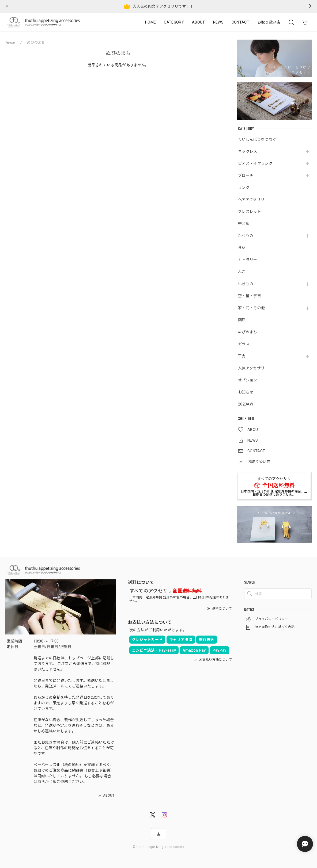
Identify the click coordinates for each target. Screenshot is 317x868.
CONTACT (240, 22)
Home (10, 42)
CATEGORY (174, 22)
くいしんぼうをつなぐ (257, 139)
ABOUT (199, 22)
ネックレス (248, 151)
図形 (242, 320)
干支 (242, 356)
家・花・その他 (251, 308)
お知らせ (246, 392)
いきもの (246, 284)
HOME (150, 22)
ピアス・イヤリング (255, 163)
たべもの (246, 236)
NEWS (218, 22)
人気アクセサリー (253, 368)
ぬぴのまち (248, 332)
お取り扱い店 (269, 22)
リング (244, 188)
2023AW (246, 404)
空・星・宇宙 (250, 296)
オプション (248, 380)
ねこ (242, 272)
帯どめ (244, 224)
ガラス (244, 344)
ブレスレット (250, 212)
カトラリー (248, 260)
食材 (242, 248)
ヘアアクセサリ (251, 200)
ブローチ (246, 175)
